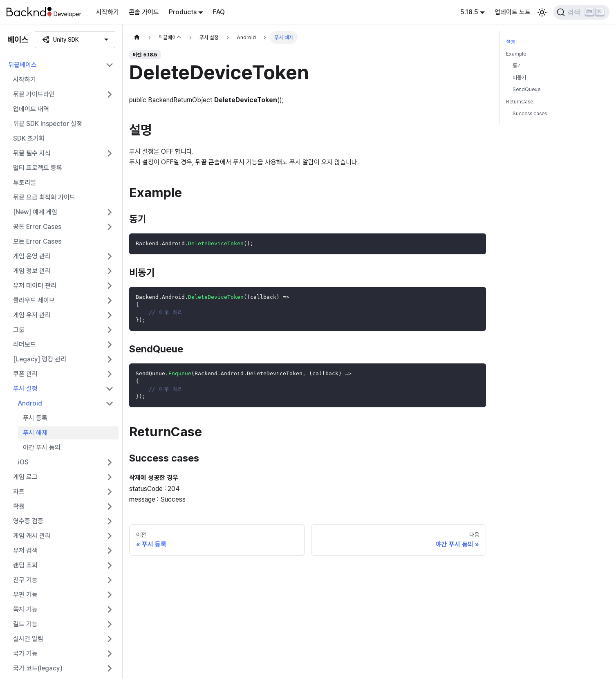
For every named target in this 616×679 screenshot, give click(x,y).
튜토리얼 (25, 183)
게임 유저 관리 (32, 315)
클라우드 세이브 (34, 300)
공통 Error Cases (37, 227)
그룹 (19, 330)
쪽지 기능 (25, 609)
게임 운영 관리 (32, 256)
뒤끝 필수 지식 (32, 153)
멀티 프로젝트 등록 (38, 168)
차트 (19, 492)
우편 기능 (25, 595)
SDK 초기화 (29, 138)
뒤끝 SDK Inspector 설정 (48, 124)
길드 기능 (25, 624)
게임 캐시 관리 (32, 536)
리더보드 (25, 344)
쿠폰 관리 (25, 374)
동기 (517, 66)
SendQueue (526, 89)
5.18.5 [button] (469, 12)
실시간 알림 (28, 639)
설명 (511, 42)
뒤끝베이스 (22, 65)
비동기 (519, 77)
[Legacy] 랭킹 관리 (40, 359)
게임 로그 (25, 477)
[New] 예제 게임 (35, 212)
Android (30, 403)
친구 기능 (25, 580)
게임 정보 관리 (32, 271)
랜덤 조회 (25, 565)
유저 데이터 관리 (35, 286)
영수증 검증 (28, 521)
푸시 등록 (35, 418)
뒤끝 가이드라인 (34, 94)
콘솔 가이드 (144, 12)
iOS (23, 462)
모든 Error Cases (37, 241)
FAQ (219, 12)
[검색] (581, 12)
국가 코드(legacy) (38, 668)
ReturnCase (520, 102)
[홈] (137, 37)
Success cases (530, 113)
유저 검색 (25, 550)
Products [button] (183, 12)
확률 (19, 506)
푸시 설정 (25, 389)
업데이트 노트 (513, 12)
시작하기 (108, 12)
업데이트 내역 (31, 109)
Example (516, 54)
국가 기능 (25, 653)
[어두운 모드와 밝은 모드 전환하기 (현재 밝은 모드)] (542, 12)
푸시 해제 (35, 433)
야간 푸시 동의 (42, 447)
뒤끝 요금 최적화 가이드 (44, 197)
